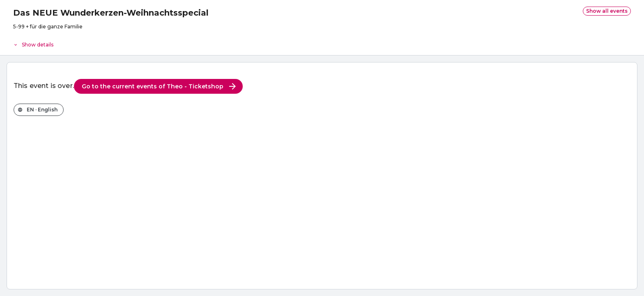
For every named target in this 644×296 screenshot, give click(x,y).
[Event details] (322, 43)
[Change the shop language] (39, 110)
